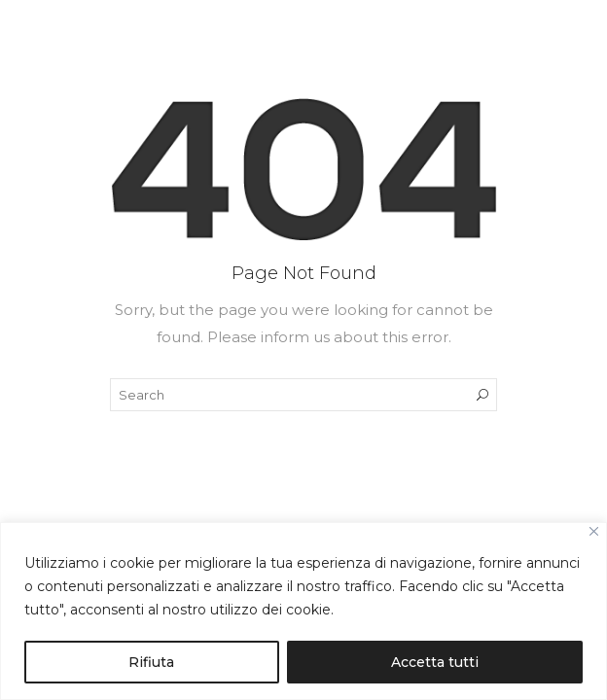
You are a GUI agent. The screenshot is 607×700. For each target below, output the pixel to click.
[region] (303, 611)
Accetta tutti (435, 662)
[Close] (594, 531)
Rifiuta (151, 662)
